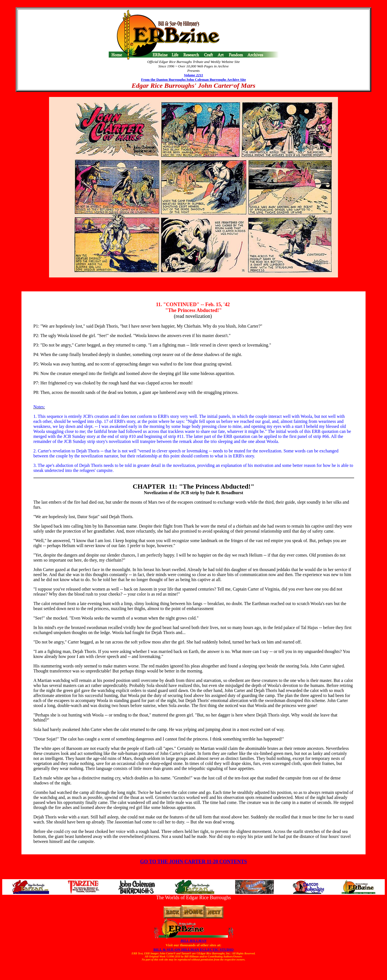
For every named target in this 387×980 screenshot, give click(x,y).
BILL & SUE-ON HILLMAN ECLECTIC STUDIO (194, 949)
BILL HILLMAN (193, 941)
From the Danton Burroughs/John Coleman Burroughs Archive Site (193, 80)
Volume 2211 (193, 75)
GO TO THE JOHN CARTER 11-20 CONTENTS (193, 862)
